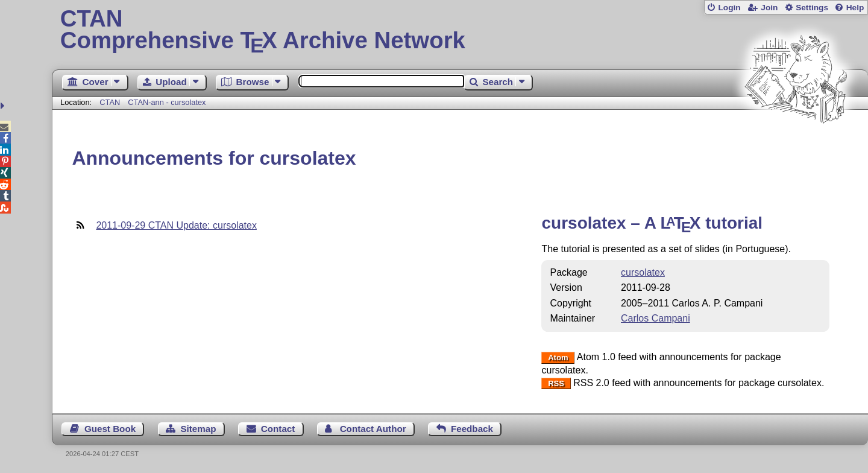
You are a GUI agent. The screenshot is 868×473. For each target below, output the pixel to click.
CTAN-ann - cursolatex (167, 102)
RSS (556, 383)
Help (855, 8)
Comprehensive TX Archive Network (460, 30)
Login (729, 8)
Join (769, 8)
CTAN (110, 102)
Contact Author (373, 429)
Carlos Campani (656, 318)
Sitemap (198, 429)
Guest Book (110, 429)
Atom (558, 357)
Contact (278, 429)
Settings (812, 8)
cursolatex (643, 272)
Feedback (472, 429)
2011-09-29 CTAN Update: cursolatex (176, 225)
